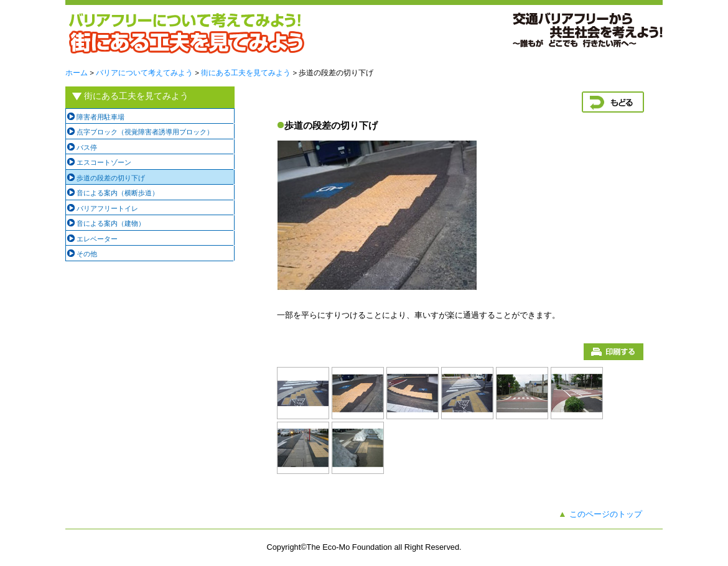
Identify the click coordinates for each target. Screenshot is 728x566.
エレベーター (97, 239)
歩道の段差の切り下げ (111, 178)
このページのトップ (606, 514)
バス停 (87, 147)
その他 (87, 254)
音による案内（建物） (111, 223)
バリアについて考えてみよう (144, 73)
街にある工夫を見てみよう (246, 73)
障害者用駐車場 (100, 117)
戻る (613, 102)
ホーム (77, 73)
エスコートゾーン (104, 162)
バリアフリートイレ (107, 208)
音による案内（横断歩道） (118, 193)
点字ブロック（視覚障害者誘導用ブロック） (145, 132)
